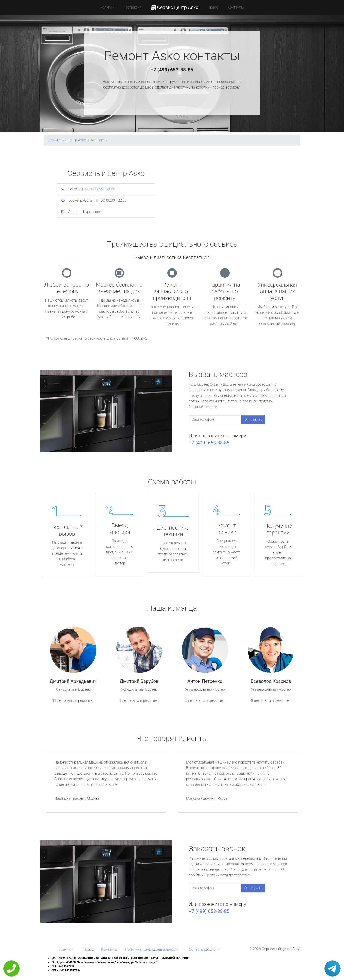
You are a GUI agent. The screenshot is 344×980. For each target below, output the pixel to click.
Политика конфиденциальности (152, 949)
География (133, 7)
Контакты (235, 7)
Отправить (253, 419)
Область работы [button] (203, 949)
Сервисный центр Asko (67, 140)
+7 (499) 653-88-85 (172, 70)
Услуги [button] (106, 7)
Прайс (213, 7)
